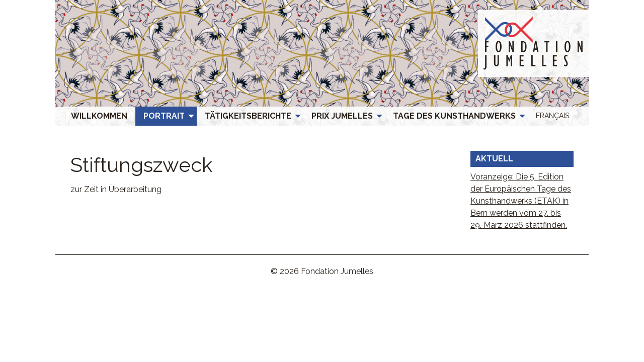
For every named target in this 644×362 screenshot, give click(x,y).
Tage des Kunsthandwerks (454, 116)
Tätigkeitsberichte (248, 116)
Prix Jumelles (342, 116)
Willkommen (99, 116)
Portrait (164, 116)
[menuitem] (99, 116)
